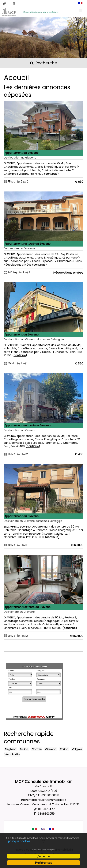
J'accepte (43, 856)
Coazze (37, 749)
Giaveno (51, 749)
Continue (51, 174)
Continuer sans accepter (43, 850)
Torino (64, 749)
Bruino (24, 749)
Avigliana (10, 749)
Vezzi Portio (12, 754)
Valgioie (77, 749)
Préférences (43, 863)
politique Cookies (19, 841)
